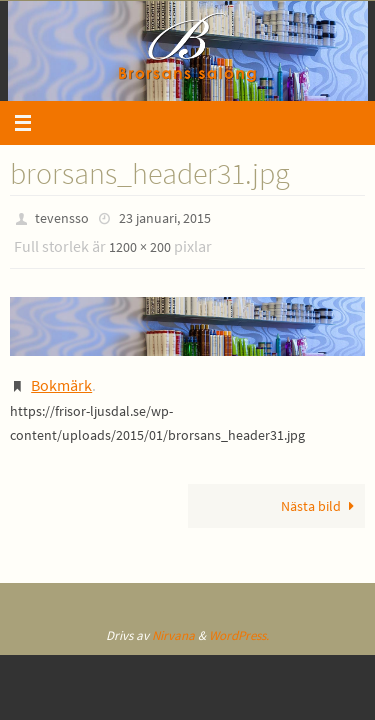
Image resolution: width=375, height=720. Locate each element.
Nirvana (173, 635)
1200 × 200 (140, 247)
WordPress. (239, 635)
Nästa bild (321, 506)
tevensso (62, 218)
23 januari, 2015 (165, 218)
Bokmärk (61, 385)
